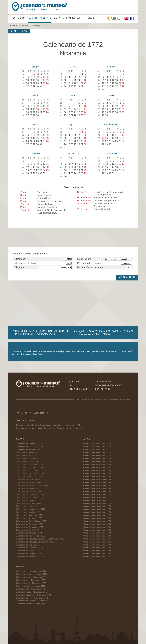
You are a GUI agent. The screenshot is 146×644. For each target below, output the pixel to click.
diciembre (111, 153)
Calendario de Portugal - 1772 (29, 533)
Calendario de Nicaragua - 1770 (97, 494)
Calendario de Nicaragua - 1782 (97, 530)
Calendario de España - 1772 (29, 482)
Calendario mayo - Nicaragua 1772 (31, 583)
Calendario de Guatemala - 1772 (30, 494)
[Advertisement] (73, 303)
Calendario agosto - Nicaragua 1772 (32, 592)
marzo (111, 67)
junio (111, 95)
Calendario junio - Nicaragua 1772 (31, 586)
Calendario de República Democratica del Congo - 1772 (40, 539)
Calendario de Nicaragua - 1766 (97, 482)
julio (35, 124)
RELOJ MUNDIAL (67, 18)
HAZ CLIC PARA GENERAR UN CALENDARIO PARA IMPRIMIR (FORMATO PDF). (42, 332)
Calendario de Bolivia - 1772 (28, 453)
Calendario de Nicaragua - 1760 (97, 465)
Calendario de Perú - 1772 (27, 530)
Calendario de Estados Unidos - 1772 (32, 485)
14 (103, 138)
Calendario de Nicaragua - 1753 (97, 444)
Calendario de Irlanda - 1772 (28, 500)
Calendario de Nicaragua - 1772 (30, 515)
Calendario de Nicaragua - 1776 (97, 512)
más (70, 385)
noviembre (73, 153)
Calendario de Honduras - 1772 (30, 497)
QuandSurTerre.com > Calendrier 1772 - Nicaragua (60, 428)
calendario (26, 25)
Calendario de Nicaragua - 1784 (97, 536)
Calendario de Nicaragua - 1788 (97, 548)
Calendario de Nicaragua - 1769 (97, 491)
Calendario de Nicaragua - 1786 (97, 542)
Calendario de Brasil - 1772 (28, 456)
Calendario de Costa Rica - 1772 (30, 468)
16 (37, 109)
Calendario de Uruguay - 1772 (29, 554)
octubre (35, 153)
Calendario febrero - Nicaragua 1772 (32, 574)
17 (41, 109)
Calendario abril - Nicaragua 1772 (30, 580)
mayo (73, 95)
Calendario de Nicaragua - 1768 (97, 488)
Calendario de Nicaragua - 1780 (97, 524)
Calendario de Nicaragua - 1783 (97, 533)
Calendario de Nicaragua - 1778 (97, 518)
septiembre (111, 124)
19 (47, 109)
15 (107, 138)
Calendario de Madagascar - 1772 (31, 509)
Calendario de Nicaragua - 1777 (97, 515)
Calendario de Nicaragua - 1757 (97, 456)
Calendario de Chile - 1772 (28, 462)
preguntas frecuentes (109, 385)
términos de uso (77, 389)
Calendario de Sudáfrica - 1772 (29, 548)
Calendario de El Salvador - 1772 (30, 479)
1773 (25, 31)
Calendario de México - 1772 (28, 512)
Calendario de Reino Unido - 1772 (31, 536)
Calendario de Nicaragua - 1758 (97, 459)
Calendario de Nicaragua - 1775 (97, 509)
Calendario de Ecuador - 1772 (29, 477)
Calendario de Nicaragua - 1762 (97, 471)
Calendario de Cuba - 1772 (28, 471)
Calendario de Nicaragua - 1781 (97, 527)
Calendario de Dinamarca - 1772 (30, 474)
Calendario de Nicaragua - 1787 (97, 545)
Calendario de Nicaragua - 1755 (97, 450)
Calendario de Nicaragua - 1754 (97, 447)
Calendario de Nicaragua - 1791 (97, 557)
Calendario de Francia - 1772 (29, 491)
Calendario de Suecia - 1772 (28, 551)
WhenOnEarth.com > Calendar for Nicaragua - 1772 (57, 425)
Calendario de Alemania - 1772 (29, 444)
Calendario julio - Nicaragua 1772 (30, 589)
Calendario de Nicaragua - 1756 (97, 453)
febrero (73, 67)
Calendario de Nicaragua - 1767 (97, 485)
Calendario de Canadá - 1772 (29, 459)
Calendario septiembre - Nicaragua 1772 (33, 595)
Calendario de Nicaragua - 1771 (97, 497)
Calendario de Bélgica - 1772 (28, 450)
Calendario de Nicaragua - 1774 (97, 506)
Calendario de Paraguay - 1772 (29, 527)
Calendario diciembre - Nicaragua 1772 (33, 604)
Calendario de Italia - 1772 (27, 506)
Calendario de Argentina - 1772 (29, 447)
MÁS (89, 18)
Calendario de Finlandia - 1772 (29, 488)
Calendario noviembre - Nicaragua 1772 (33, 601)
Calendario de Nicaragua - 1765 (97, 479)
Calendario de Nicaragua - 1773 (97, 503)
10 (65, 138)
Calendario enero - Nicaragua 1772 (31, 571)
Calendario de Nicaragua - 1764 (97, 477)
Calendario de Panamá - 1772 (29, 524)
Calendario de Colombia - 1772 (29, 465)
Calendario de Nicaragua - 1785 (97, 539)
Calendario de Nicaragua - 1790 (97, 554)
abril (35, 95)
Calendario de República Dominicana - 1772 (35, 542)
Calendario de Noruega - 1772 (29, 518)
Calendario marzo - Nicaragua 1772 (31, 577)
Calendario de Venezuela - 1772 (30, 557)
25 (116, 170)
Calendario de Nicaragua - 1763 (97, 474)
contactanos (103, 389)
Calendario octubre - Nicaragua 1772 (32, 598)
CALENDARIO (40, 18)
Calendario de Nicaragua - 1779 (97, 521)
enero (35, 67)
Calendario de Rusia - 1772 (28, 545)
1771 (14, 31)
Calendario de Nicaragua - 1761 (97, 468)
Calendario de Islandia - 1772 (29, 503)
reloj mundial (103, 382)
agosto (73, 124)
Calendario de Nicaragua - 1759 (97, 462)
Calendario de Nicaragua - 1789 (97, 551)
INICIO (19, 18)
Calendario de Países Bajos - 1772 (31, 521)
